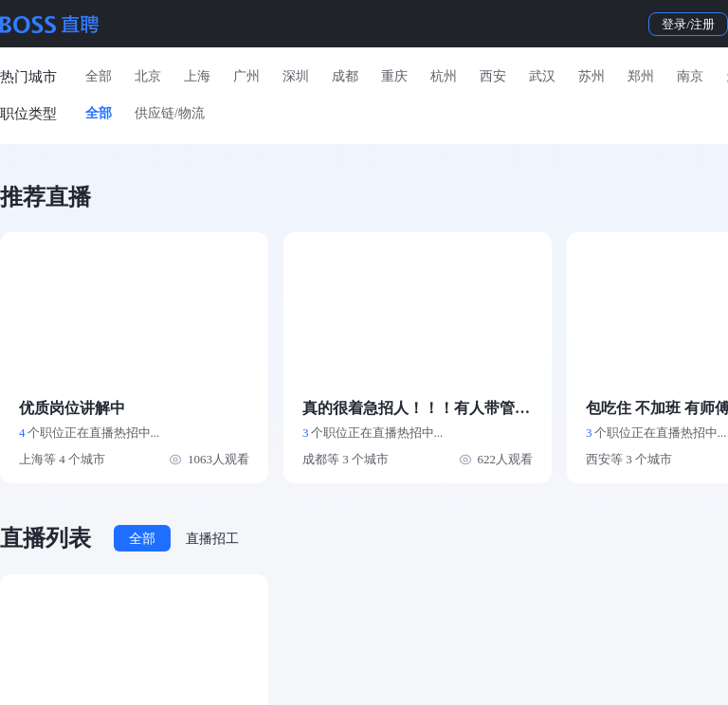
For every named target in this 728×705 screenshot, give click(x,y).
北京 (148, 76)
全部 (99, 76)
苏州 (591, 76)
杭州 (444, 76)
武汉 (542, 76)
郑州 (641, 76)
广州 (246, 76)
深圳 (296, 76)
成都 (345, 76)
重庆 (394, 76)
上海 (197, 76)
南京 (690, 76)
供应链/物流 (170, 113)
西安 (493, 76)
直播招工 (212, 539)
